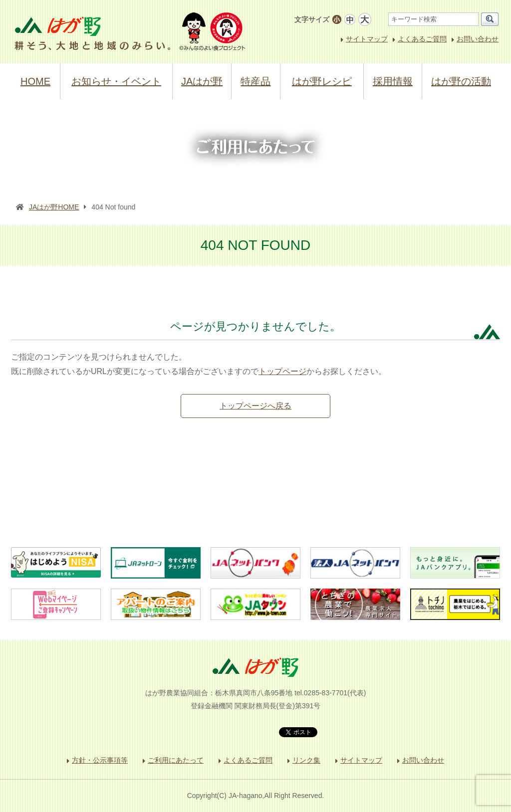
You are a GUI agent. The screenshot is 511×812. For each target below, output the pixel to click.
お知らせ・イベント (116, 81)
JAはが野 (202, 81)
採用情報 (393, 81)
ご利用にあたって (176, 760)
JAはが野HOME (54, 207)
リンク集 (306, 760)
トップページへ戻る (255, 406)
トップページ (282, 371)
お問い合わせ (478, 39)
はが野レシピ (322, 81)
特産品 (255, 81)
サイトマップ (367, 39)
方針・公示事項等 (100, 760)
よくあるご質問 (422, 39)
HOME (35, 81)
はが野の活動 (461, 81)
